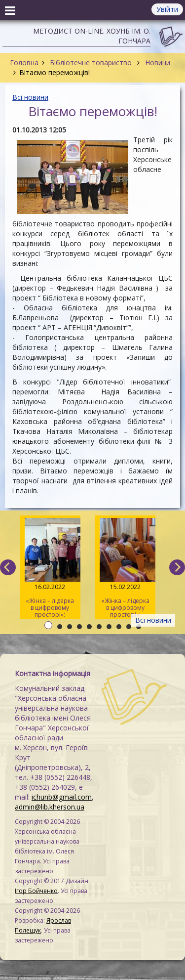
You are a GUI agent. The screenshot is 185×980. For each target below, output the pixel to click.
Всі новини (30, 97)
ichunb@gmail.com (62, 797)
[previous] (8, 567)
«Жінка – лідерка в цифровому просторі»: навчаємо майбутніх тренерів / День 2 (125, 569)
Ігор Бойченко (36, 891)
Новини (157, 63)
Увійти (167, 9)
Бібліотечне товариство (91, 63)
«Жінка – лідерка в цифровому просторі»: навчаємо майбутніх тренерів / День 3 (50, 569)
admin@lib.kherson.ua (50, 807)
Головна (24, 63)
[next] (177, 567)
